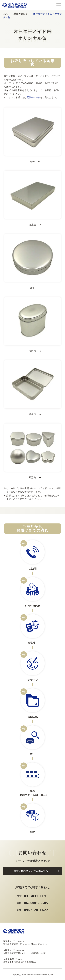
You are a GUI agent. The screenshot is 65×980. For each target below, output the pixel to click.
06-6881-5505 (36, 903)
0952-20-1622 (36, 910)
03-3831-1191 (36, 896)
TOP (6, 14)
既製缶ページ (33, 97)
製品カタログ (21, 14)
